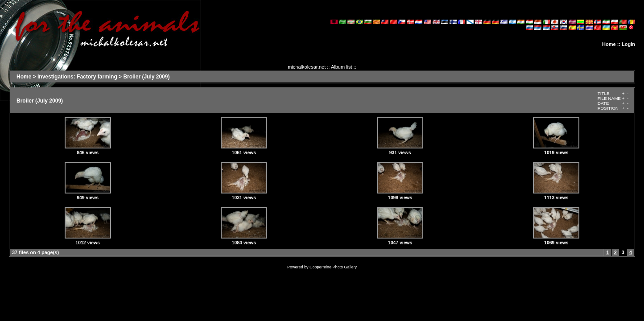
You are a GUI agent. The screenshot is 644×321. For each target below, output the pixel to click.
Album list (342, 67)
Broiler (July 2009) (146, 77)
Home (609, 44)
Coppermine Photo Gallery (333, 267)
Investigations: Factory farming (77, 77)
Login (628, 44)
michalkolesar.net (307, 67)
